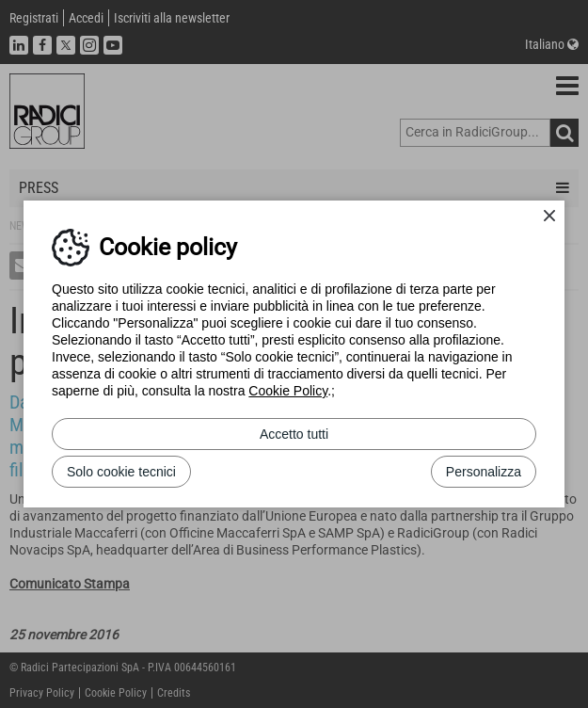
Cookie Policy (288, 391)
